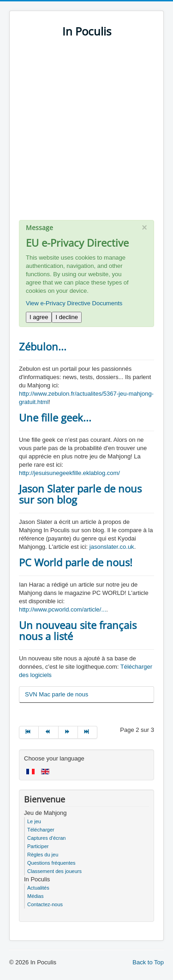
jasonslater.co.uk (112, 547)
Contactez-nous (45, 904)
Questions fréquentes (51, 863)
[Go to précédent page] (48, 732)
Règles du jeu (43, 855)
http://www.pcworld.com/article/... (63, 609)
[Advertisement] (86, 134)
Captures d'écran (46, 838)
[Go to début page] (29, 732)
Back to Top (148, 962)
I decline (66, 317)
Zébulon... (43, 346)
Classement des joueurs (54, 871)
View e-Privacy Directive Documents (74, 303)
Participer (38, 846)
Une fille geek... (55, 417)
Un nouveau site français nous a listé (78, 630)
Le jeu (34, 821)
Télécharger (41, 830)
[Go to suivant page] (68, 732)
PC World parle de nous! (76, 562)
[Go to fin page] (88, 732)
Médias (35, 896)
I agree (39, 317)
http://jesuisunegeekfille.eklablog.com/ (69, 473)
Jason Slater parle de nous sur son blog (80, 494)
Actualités (38, 888)
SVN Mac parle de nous (57, 694)
